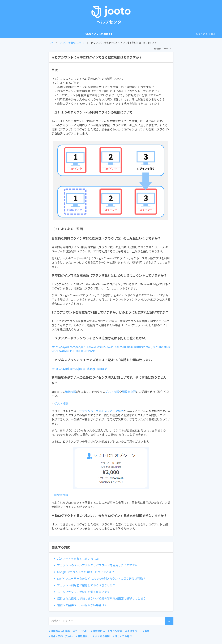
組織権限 (71, 392)
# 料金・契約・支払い (61, 636)
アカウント (93, 34)
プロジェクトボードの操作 (136, 34)
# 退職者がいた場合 (59, 631)
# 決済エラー (132, 631)
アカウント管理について (72, 42)
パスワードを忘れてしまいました (78, 559)
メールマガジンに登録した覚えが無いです (83, 592)
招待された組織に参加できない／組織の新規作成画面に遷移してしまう (101, 598)
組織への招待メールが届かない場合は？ (82, 605)
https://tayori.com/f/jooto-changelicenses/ (79, 369)
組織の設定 (110, 34)
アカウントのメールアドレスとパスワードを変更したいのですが (97, 565)
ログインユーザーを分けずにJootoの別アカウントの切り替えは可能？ (101, 578)
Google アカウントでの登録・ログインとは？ (86, 572)
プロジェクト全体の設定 (169, 34)
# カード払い (80, 631)
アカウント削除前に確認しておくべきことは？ (86, 585)
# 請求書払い (98, 631)
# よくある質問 (101, 636)
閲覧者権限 (129, 392)
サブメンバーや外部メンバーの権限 (101, 411)
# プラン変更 (115, 631)
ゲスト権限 (112, 392)
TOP (51, 42)
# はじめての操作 (122, 636)
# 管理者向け (83, 636)
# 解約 (146, 631)
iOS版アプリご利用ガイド (30, 34)
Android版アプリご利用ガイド (66, 34)
